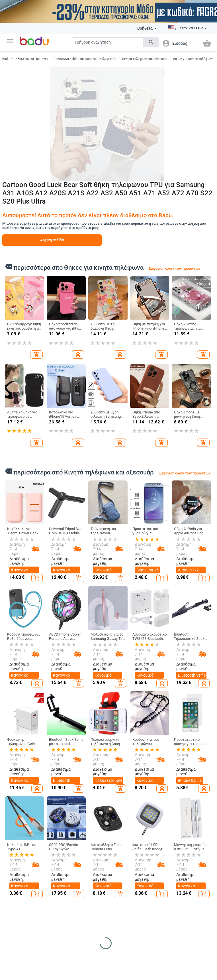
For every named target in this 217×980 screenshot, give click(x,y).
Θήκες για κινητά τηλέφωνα (193, 59)
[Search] (108, 42)
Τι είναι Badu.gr (19, 838)
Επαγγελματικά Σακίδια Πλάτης (90, 891)
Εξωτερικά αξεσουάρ (50, 960)
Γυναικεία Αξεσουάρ (50, 859)
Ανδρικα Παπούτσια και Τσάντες (89, 863)
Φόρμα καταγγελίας (16, 908)
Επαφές (12, 896)
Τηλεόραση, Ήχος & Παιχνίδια (86, 967)
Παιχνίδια (121, 907)
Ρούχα (48, 829)
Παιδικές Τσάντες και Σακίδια (122, 872)
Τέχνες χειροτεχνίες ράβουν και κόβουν (158, 887)
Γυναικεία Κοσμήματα (193, 880)
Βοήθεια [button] (147, 28)
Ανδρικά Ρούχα (54, 847)
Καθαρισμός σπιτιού (158, 844)
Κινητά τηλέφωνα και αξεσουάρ (145, 59)
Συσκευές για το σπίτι (161, 922)
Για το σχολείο (124, 917)
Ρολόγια (190, 869)
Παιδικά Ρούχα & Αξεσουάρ (126, 844)
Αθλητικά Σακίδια (85, 926)
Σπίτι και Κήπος (156, 831)
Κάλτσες (48, 883)
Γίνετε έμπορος (19, 847)
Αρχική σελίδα (52, 240)
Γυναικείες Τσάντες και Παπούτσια (87, 846)
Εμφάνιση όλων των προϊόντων (175, 268)
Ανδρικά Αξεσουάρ (50, 872)
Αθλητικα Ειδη (20, 950)
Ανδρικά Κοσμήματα (193, 894)
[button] (10, 41)
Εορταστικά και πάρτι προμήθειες (160, 906)
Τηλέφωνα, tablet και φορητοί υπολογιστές (85, 59)
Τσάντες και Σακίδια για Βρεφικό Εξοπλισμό (87, 908)
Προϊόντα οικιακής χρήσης (161, 870)
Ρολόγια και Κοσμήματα (195, 831)
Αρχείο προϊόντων (15, 885)
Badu (6, 59)
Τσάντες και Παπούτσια (88, 831)
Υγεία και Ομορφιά (157, 952)
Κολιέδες (191, 905)
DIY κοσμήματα (195, 843)
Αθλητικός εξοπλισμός (16, 960)
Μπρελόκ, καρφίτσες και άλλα (195, 856)
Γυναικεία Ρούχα (55, 838)
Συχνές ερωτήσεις (15, 859)
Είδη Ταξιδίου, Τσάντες (89, 878)
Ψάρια (117, 963)
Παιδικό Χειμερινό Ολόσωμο (50, 896)
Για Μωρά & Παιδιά (123, 831)
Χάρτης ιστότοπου (15, 872)
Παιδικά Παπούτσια (121, 857)
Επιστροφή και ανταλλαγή (18, 921)
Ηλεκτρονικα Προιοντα (32, 59)
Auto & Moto (53, 950)
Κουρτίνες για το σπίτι (161, 857)
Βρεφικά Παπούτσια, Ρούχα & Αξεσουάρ (122, 891)
